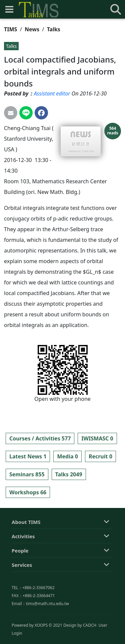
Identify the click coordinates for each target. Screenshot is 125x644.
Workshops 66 (28, 492)
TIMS (10, 29)
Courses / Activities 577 (40, 438)
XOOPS (41, 640)
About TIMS (26, 553)
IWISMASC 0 (97, 438)
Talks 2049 (69, 474)
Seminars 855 (27, 474)
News (32, 29)
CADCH (90, 640)
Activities (23, 567)
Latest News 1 (28, 456)
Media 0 (67, 456)
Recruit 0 (100, 456)
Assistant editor (52, 93)
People (20, 581)
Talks (54, 29)
